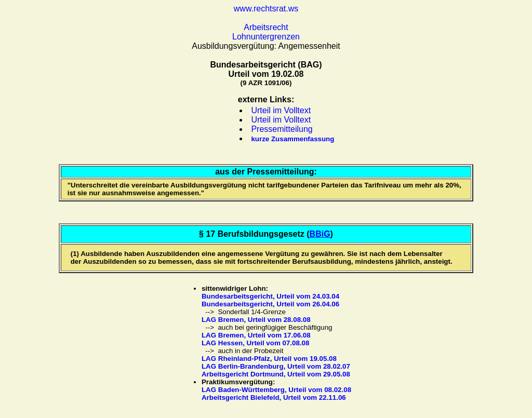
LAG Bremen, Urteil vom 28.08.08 (256, 320)
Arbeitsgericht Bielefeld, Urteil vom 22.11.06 (274, 397)
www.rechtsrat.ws (266, 9)
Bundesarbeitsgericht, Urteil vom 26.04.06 (270, 304)
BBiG (320, 234)
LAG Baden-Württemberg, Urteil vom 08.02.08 (276, 390)
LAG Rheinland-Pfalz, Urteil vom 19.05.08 (269, 359)
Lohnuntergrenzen (266, 37)
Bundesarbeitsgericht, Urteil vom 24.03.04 (270, 296)
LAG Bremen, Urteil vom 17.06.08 (256, 335)
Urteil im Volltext (281, 110)
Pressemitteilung (282, 129)
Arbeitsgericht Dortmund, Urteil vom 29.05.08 (276, 374)
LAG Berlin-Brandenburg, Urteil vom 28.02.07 (276, 366)
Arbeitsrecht (266, 27)
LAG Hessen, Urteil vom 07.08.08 (255, 343)
